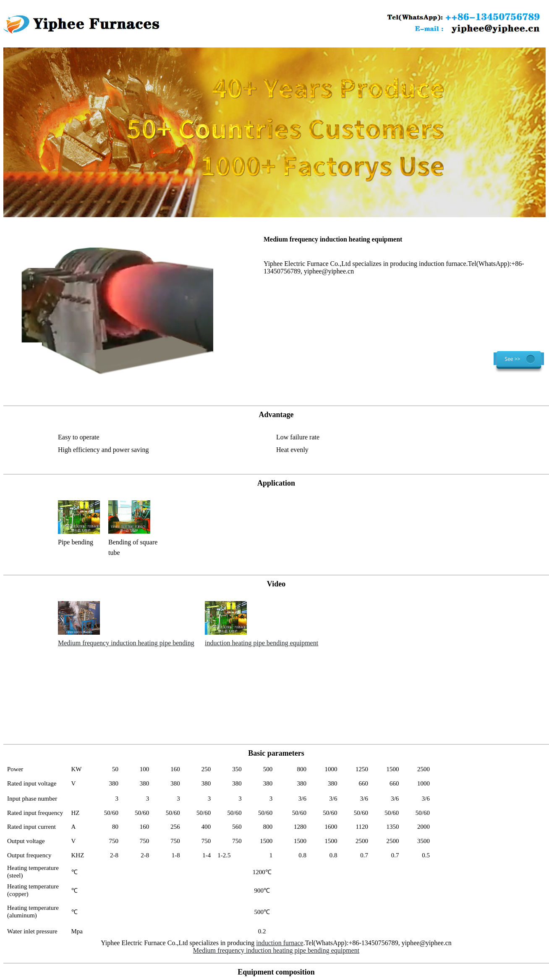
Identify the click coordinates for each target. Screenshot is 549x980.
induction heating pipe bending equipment (261, 643)
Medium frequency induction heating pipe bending (126, 643)
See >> (513, 359)
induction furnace (280, 943)
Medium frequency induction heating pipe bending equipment (276, 950)
